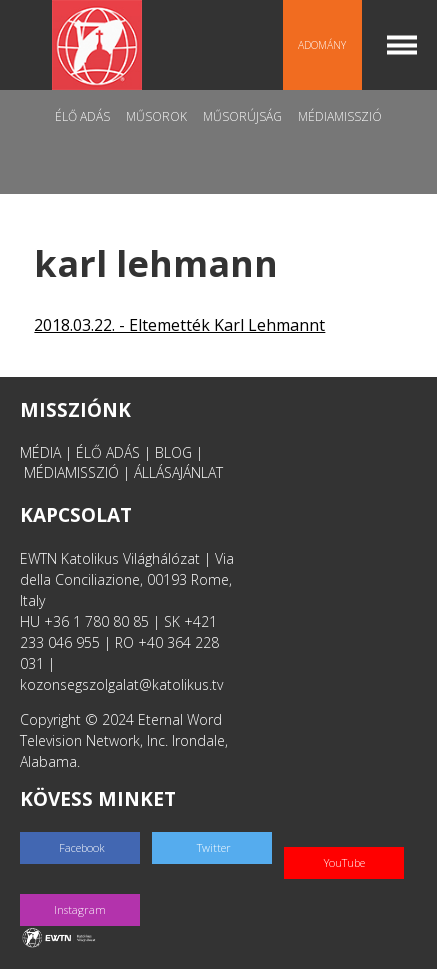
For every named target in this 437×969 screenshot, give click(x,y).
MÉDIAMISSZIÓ (71, 472)
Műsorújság (242, 116)
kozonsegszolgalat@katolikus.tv (121, 684)
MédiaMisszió (340, 116)
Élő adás (82, 116)
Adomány (322, 45)
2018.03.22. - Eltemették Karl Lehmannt (179, 325)
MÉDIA (40, 452)
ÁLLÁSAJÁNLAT (178, 472)
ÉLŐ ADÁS (108, 452)
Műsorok (156, 116)
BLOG (173, 452)
